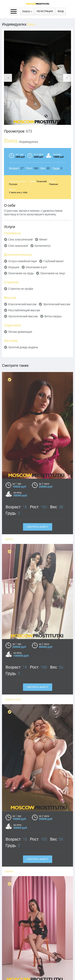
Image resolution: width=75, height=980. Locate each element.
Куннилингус (43, 246)
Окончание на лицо (53, 273)
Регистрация (45, 11)
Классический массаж (22, 304)
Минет (43, 239)
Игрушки (14, 267)
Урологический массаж (23, 316)
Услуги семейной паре (22, 261)
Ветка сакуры (53, 316)
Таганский (41, 181)
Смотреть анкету (37, 527)
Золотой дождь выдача (23, 347)
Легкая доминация (20, 332)
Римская (54, 184)
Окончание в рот (36, 267)
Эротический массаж (56, 304)
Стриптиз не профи (21, 289)
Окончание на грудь (21, 273)
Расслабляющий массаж (24, 310)
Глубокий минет (54, 261)
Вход (61, 11)
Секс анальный (18, 246)
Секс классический (20, 239)
